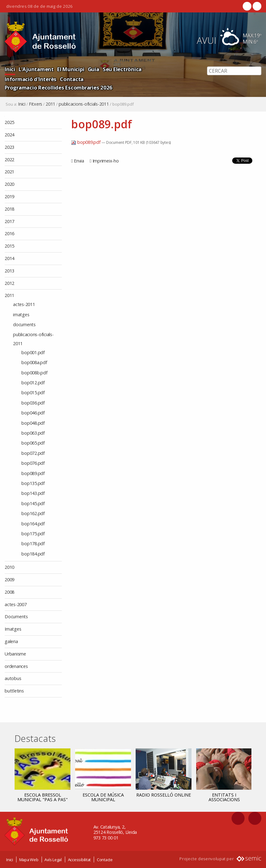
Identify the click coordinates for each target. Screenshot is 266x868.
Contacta (72, 79)
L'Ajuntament (36, 69)
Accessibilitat (79, 860)
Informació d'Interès (31, 79)
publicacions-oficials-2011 (84, 104)
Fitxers (36, 104)
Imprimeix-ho (106, 161)
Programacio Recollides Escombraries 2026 (59, 87)
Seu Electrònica (122, 69)
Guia (94, 69)
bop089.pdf (86, 142)
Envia (79, 161)
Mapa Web (29, 860)
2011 (50, 104)
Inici (10, 69)
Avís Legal (53, 860)
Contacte (105, 860)
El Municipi (71, 69)
